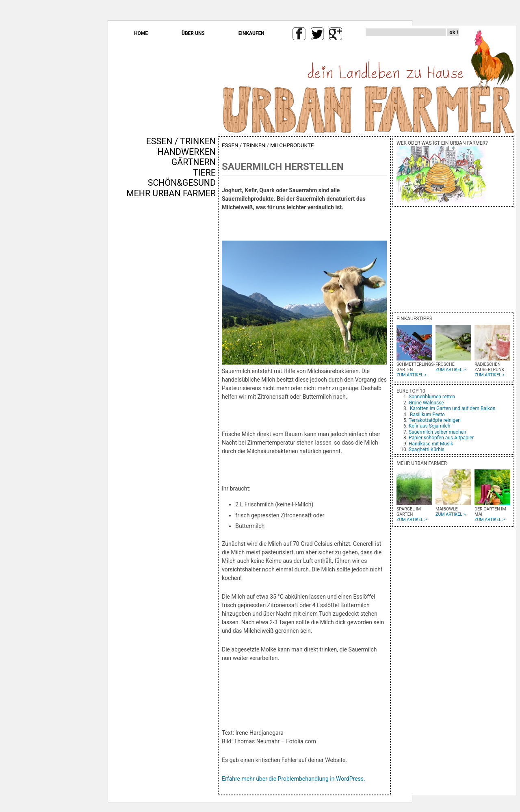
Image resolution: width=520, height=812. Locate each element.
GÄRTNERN (194, 162)
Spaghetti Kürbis (427, 449)
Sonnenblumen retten (432, 397)
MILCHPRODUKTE (292, 145)
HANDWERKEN (187, 152)
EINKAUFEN (251, 33)
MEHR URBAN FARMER (171, 193)
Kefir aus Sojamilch (429, 426)
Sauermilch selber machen (437, 432)
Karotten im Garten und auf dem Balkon (453, 408)
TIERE (204, 173)
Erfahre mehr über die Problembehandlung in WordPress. (294, 779)
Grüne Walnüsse (426, 403)
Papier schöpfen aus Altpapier (441, 438)
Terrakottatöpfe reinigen (435, 420)
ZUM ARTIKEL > (412, 375)
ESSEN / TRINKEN (181, 141)
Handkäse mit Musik (431, 444)
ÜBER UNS (193, 33)
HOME (141, 33)
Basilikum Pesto (427, 415)
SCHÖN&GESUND (182, 183)
